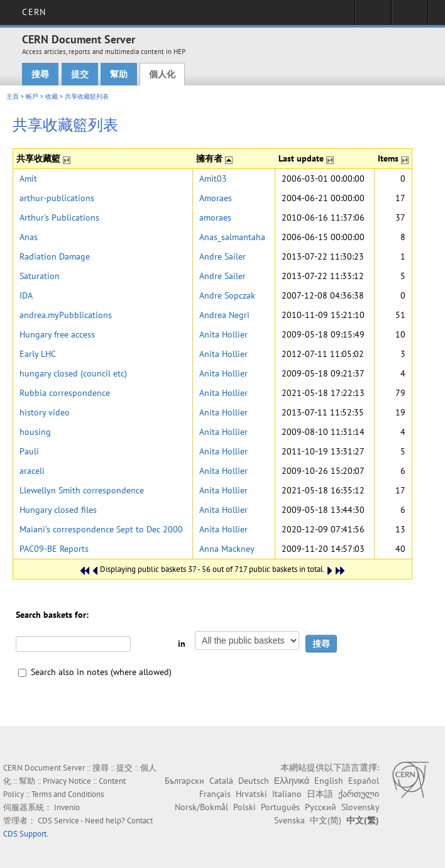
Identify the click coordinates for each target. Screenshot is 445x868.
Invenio (67, 807)
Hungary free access (57, 334)
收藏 (52, 96)
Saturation (40, 276)
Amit (28, 179)
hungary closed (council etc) (73, 373)
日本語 (320, 794)
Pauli (29, 451)
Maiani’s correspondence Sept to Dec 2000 (101, 529)
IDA (26, 295)
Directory (409, 16)
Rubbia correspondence (65, 393)
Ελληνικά (292, 781)
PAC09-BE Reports (54, 549)
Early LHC (38, 354)
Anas (29, 237)
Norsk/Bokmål (201, 807)
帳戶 (32, 96)
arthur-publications (57, 198)
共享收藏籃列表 (87, 96)
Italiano (287, 794)
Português (280, 807)
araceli (32, 471)
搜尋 (40, 74)
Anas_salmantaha (232, 237)
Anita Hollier (223, 334)
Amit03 (213, 179)
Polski (244, 807)
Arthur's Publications (59, 217)
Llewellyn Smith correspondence (82, 490)
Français (215, 794)
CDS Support (25, 834)
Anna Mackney (227, 549)
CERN (34, 12)
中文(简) (326, 820)
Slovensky (360, 807)
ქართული (359, 794)
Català (221, 781)
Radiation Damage (55, 256)
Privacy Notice (67, 781)
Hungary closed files (58, 510)
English (329, 781)
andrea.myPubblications (66, 315)
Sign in (373, 16)
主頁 (13, 96)
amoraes (215, 217)
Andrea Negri (224, 315)
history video (45, 412)
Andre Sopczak (227, 295)
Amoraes (216, 198)
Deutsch (254, 781)
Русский (321, 807)
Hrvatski (251, 794)
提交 (80, 74)
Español (364, 781)
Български (184, 781)
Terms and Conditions (68, 794)
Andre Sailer (222, 256)
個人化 (162, 74)
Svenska (289, 820)
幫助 (119, 74)
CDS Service (58, 821)
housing (35, 432)
